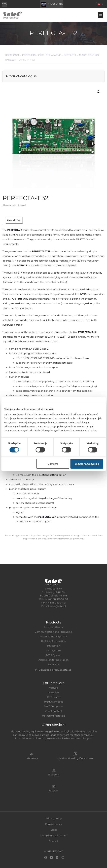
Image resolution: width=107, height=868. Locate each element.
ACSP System (54, 655)
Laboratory (32, 758)
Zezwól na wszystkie (87, 464)
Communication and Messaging (54, 632)
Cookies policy (54, 824)
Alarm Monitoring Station (54, 660)
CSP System (54, 650)
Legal (54, 830)
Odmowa (53, 464)
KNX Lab (54, 791)
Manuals (54, 688)
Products (29, 55)
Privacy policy (54, 818)
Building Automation (54, 641)
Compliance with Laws (54, 835)
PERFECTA (70, 55)
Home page (12, 55)
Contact (54, 841)
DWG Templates (54, 706)
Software (54, 692)
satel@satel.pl (58, 606)
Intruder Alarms (50, 55)
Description (14, 220)
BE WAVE (54, 665)
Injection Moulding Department (75, 758)
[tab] (14, 220)
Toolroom (54, 775)
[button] (101, 15)
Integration (54, 646)
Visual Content (54, 711)
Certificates (54, 697)
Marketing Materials (54, 716)
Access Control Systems (54, 636)
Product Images (54, 702)
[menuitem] (101, 4)
